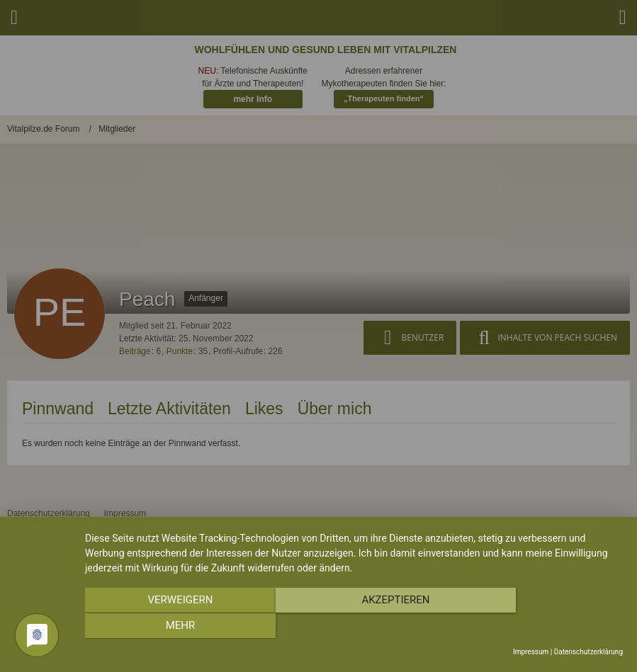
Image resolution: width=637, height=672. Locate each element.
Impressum (531, 652)
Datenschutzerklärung (588, 652)
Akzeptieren (354, 627)
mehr (542, 627)
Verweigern (166, 627)
